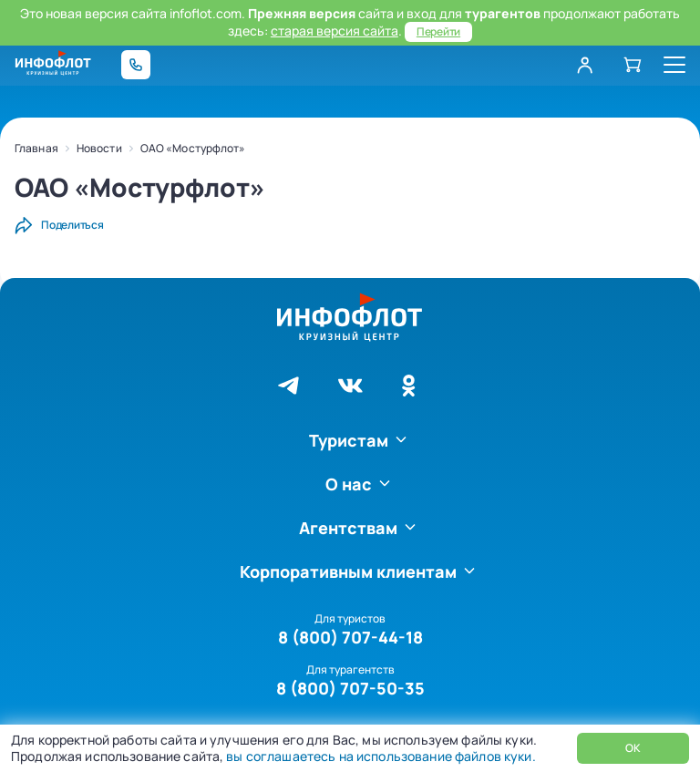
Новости (99, 148)
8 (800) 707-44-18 (350, 637)
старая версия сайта (335, 31)
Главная (36, 148)
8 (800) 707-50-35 (350, 688)
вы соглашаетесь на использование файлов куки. (379, 756)
